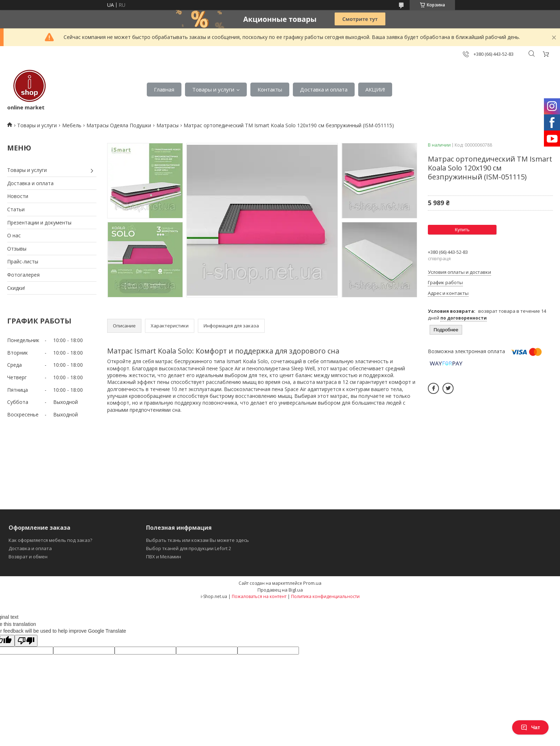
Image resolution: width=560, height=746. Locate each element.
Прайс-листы (23, 261)
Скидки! (16, 288)
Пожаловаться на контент (259, 596)
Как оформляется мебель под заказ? (50, 540)
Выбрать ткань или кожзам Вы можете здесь (197, 540)
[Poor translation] (26, 641)
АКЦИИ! (375, 89)
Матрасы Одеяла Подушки (119, 125)
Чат (530, 727)
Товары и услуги (213, 89)
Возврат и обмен (28, 557)
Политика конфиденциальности (325, 596)
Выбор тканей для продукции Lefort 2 (189, 548)
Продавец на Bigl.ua (280, 590)
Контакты (270, 89)
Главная (164, 89)
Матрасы (167, 125)
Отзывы (17, 249)
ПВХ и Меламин (164, 557)
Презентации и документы (39, 223)
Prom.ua (312, 583)
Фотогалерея (23, 275)
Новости (18, 196)
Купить (462, 230)
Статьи (16, 209)
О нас (14, 235)
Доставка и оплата (324, 89)
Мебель (72, 125)
